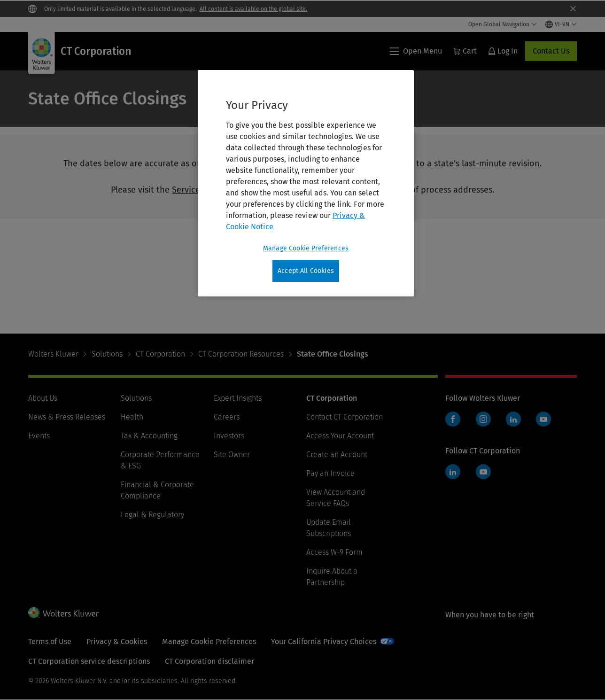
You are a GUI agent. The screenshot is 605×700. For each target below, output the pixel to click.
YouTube (543, 419)
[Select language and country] (561, 24)
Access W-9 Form (334, 552)
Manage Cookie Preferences (209, 642)
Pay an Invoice (330, 473)
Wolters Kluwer (53, 354)
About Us (43, 398)
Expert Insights (238, 398)
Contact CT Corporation (345, 417)
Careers (227, 417)
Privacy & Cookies (117, 642)
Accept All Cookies (306, 271)
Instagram (483, 419)
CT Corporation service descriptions (89, 661)
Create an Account (337, 455)
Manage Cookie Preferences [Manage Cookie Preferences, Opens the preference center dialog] (306, 248)
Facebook (453, 419)
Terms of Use (50, 642)
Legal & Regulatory (152, 515)
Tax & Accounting (149, 436)
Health (132, 417)
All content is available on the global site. (253, 9)
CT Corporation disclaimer (209, 661)
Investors (229, 436)
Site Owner (232, 455)
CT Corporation (160, 354)
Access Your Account (340, 436)
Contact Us (551, 51)
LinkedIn (513, 419)
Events (39, 436)
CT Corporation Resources (241, 354)
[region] (306, 183)
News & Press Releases (67, 417)
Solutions (107, 354)
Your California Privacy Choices (324, 642)
